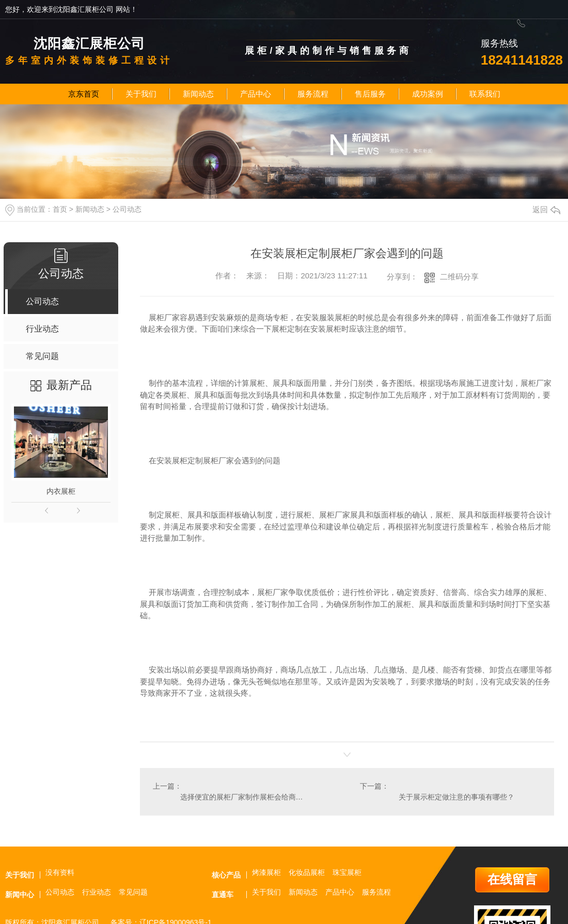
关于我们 (141, 94)
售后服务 (370, 94)
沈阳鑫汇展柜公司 (89, 43)
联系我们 (485, 94)
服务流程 (313, 94)
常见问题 (133, 892)
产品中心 (256, 94)
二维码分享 (459, 277)
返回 (546, 209)
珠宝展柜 (347, 872)
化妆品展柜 (307, 872)
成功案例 (428, 94)
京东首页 (84, 94)
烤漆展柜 (266, 872)
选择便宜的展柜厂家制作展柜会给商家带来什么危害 (243, 797)
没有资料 (60, 872)
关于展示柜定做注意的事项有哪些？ (456, 797)
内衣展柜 (61, 491)
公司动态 (127, 209)
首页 (60, 209)
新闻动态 (198, 94)
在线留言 (512, 879)
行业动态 (97, 892)
